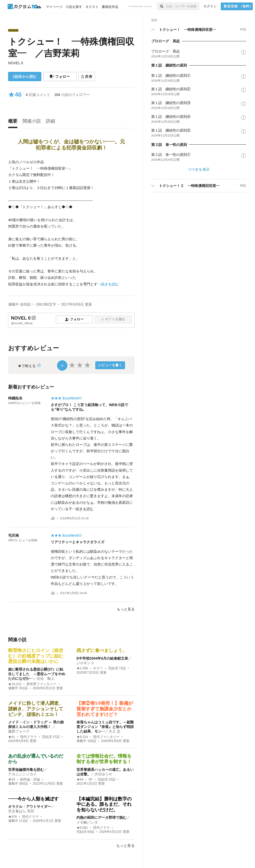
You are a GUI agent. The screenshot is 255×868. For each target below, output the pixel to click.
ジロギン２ (85, 663)
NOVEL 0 (16, 63)
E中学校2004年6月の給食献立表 (102, 658)
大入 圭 (114, 731)
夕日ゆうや (103, 774)
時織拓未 (15, 398)
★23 (12, 779)
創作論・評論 (30, 779)
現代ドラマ (28, 737)
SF (91, 779)
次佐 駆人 (46, 678)
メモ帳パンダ (87, 822)
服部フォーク (19, 731)
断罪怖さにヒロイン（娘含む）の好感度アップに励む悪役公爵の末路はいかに (36, 656)
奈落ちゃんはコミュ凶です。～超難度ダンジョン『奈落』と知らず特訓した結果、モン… (105, 727)
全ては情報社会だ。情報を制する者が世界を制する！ (104, 759)
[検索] (161, 6)
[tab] (14, 122)
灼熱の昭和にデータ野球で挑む (101, 817)
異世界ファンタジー (41, 684)
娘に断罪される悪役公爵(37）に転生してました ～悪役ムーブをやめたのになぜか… (37, 674)
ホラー (98, 668)
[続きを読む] (71, 223)
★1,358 (82, 668)
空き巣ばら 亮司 (21, 811)
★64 (80, 779)
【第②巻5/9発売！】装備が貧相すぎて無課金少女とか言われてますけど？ (105, 709)
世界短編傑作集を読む (26, 770)
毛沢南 (14, 535)
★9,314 (82, 737)
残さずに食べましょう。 (102, 650)
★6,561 (82, 828)
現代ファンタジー (106, 737)
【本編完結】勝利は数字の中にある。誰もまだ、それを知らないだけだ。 (104, 804)
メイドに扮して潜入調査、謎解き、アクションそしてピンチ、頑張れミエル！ (36, 709)
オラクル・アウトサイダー (30, 807)
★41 (12, 737)
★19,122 (15, 684)
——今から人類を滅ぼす (33, 799)
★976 (12, 817)
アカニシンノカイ (22, 774)
